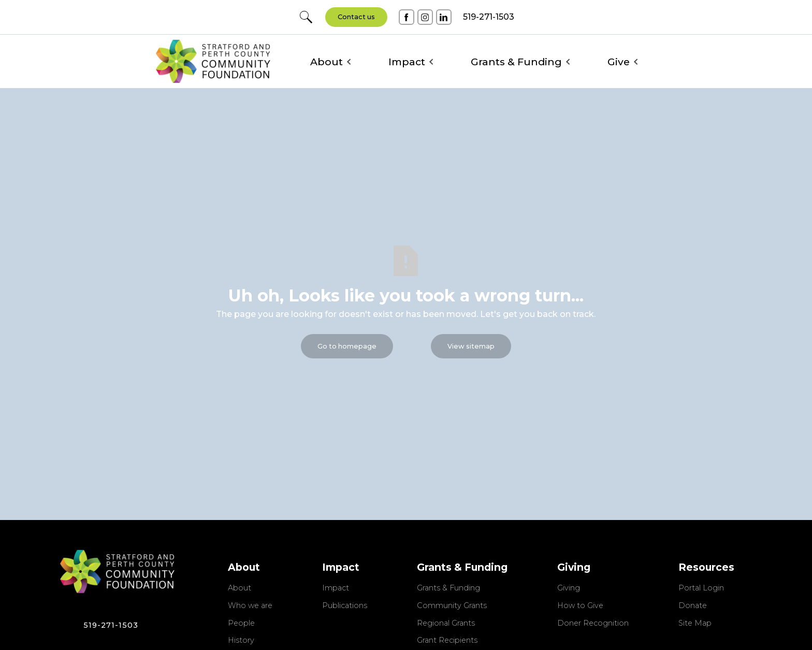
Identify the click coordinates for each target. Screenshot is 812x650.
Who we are (250, 606)
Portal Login (701, 588)
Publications (345, 606)
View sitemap (471, 346)
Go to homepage (347, 346)
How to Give (580, 606)
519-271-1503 (111, 625)
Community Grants (452, 606)
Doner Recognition (593, 624)
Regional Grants (446, 624)
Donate (693, 606)
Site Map (695, 624)
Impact (336, 588)
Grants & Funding (448, 588)
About (240, 588)
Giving (569, 588)
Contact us (356, 17)
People (241, 624)
